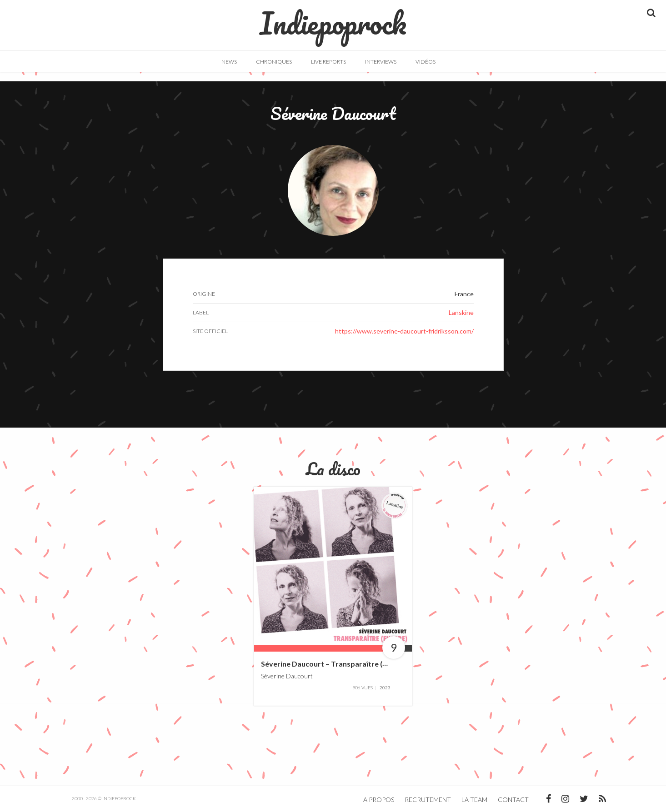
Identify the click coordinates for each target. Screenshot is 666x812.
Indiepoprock (333, 19)
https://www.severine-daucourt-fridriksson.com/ (404, 331)
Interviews (381, 62)
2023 (385, 687)
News (229, 62)
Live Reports (328, 62)
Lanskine (461, 312)
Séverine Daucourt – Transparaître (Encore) (335, 664)
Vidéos (426, 62)
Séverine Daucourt (287, 675)
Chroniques (274, 62)
